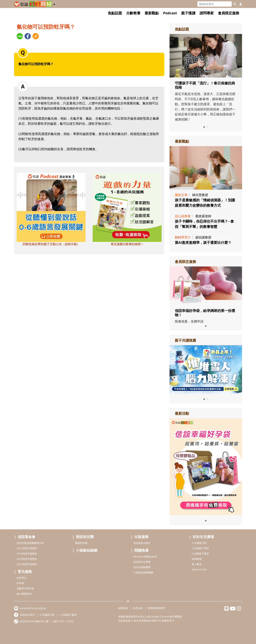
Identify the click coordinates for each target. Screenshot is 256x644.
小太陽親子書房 (200, 554)
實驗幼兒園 (81, 543)
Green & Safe (199, 569)
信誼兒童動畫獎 (142, 567)
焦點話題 (115, 13)
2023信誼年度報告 (27, 554)
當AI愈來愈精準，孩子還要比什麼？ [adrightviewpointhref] (203, 242)
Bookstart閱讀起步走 (145, 557)
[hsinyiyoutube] (233, 609)
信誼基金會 (27, 537)
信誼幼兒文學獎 (142, 562)
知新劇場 (197, 559)
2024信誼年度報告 (27, 559)
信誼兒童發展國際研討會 (30, 543)
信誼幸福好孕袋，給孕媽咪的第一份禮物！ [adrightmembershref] (205, 313)
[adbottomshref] (51, 207)
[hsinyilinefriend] (227, 609)
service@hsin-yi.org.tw (33, 608)
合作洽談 (138, 608)
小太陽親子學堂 (200, 548)
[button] (54, 4)
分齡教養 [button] (133, 13)
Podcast (170, 13)
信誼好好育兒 (27, 615)
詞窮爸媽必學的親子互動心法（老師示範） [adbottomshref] (51, 244)
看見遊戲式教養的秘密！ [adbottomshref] (127, 244)
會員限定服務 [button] (229, 13)
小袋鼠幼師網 (87, 550)
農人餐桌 (197, 564)
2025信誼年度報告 (27, 564)
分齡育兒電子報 (25, 588)
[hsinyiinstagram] (239, 609)
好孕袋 (20, 583)
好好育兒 (22, 578)
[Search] (215, 4)
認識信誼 (123, 608)
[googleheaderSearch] (235, 4)
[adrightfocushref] (206, 88)
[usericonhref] (239, 4)
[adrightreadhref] (206, 369)
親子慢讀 (188, 13)
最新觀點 (152, 13)
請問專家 (207, 13)
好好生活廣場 (203, 537)
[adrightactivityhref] (206, 466)
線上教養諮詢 (24, 594)
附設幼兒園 (85, 537)
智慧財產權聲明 (156, 608)
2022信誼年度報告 (27, 548)
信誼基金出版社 (142, 543)
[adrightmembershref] (206, 285)
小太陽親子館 (199, 543)
